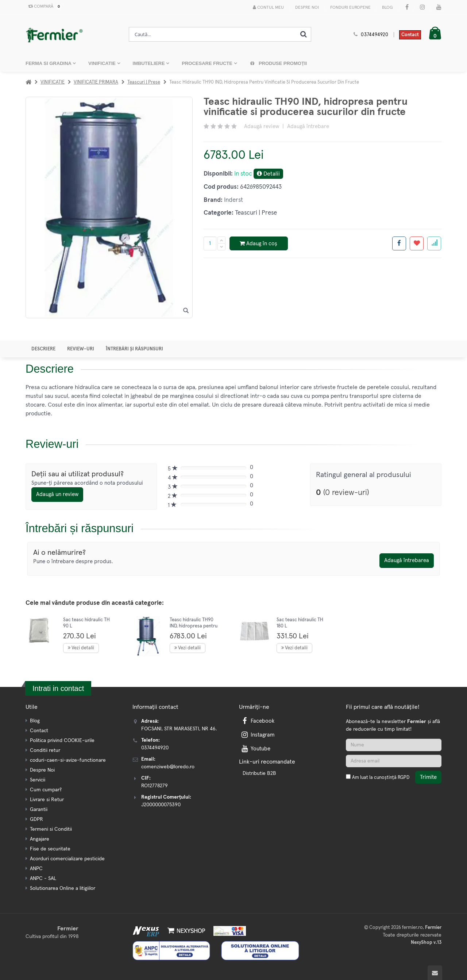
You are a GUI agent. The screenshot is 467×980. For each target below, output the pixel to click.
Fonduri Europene (350, 8)
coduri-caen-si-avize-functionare (68, 760)
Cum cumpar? (46, 790)
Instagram (257, 735)
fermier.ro (412, 928)
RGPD (404, 778)
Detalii (268, 174)
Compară (43, 7)
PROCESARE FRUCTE (208, 63)
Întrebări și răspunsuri (134, 349)
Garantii (39, 810)
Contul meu (268, 7)
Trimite (428, 777)
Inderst (233, 200)
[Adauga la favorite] (417, 243)
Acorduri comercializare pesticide (67, 859)
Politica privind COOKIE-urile (62, 741)
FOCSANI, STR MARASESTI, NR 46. (179, 729)
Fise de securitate (50, 849)
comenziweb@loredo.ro (168, 767)
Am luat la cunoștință (381, 778)
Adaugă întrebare (308, 126)
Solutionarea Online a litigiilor (63, 888)
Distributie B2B (259, 773)
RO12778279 (155, 786)
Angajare (40, 839)
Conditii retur (45, 750)
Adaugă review (262, 126)
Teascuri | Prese (144, 82)
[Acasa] (28, 82)
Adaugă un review (57, 494)
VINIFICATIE (103, 63)
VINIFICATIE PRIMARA (96, 82)
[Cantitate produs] (210, 243)
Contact (410, 35)
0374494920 (375, 35)
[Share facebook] (399, 243)
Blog (387, 8)
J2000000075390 (161, 805)
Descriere (43, 349)
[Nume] (394, 745)
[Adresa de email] (394, 761)
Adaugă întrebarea (407, 560)
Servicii (38, 780)
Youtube (255, 749)
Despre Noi (307, 8)
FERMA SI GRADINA (49, 63)
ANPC (36, 869)
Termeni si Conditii (51, 829)
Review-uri (81, 349)
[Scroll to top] (435, 973)
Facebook (257, 721)
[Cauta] (304, 34)
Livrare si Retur (47, 800)
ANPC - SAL (43, 879)
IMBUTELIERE (150, 63)
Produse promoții (278, 63)
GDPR (36, 819)
